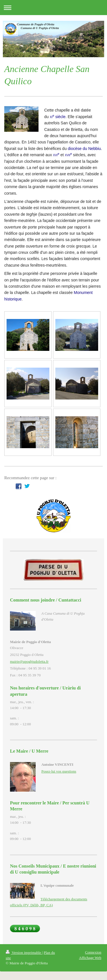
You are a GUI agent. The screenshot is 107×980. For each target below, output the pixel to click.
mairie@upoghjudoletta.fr (29, 661)
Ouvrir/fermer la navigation (53, 8)
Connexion (93, 952)
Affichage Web (90, 958)
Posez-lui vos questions (59, 771)
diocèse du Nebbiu (84, 149)
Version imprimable (24, 953)
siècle (57, 117)
